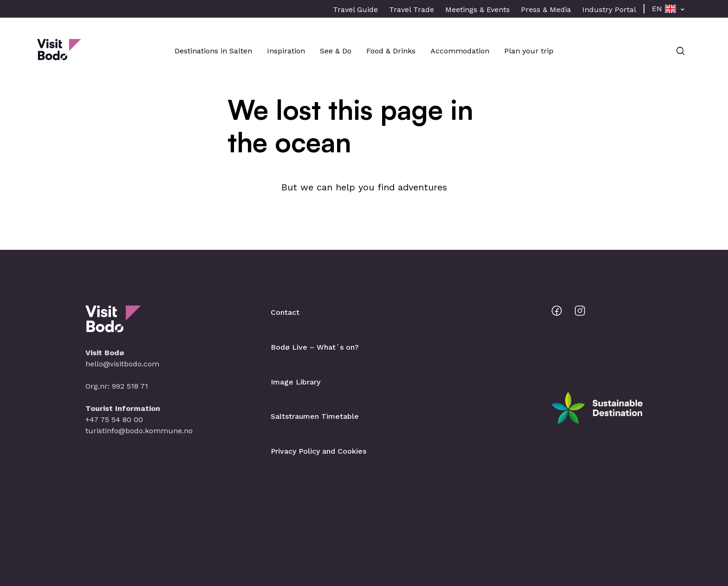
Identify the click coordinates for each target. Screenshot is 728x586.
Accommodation (460, 51)
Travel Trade (412, 10)
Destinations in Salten (213, 51)
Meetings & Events (478, 10)
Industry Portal (609, 10)
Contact (285, 312)
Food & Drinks (391, 51)
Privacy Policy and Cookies (318, 451)
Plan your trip (529, 51)
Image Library (296, 382)
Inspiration (286, 51)
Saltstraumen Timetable (315, 416)
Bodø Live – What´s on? (315, 347)
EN (657, 9)
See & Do (336, 51)
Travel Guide (355, 10)
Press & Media (546, 10)
